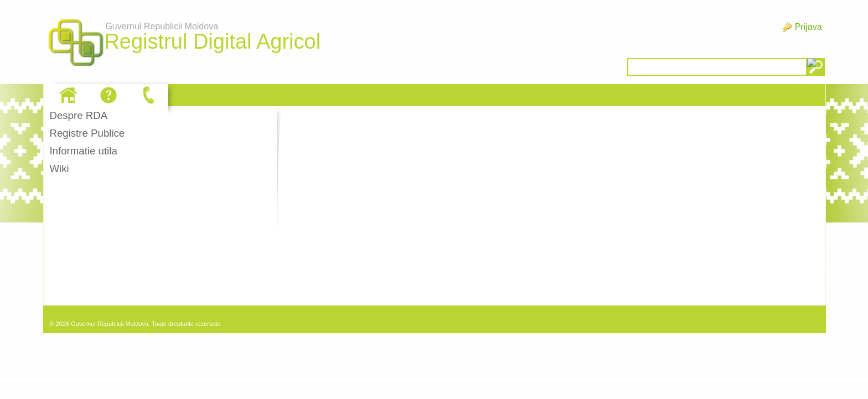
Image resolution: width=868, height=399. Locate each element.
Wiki (59, 169)
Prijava (808, 27)
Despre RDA (78, 115)
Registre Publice (87, 133)
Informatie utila (83, 151)
